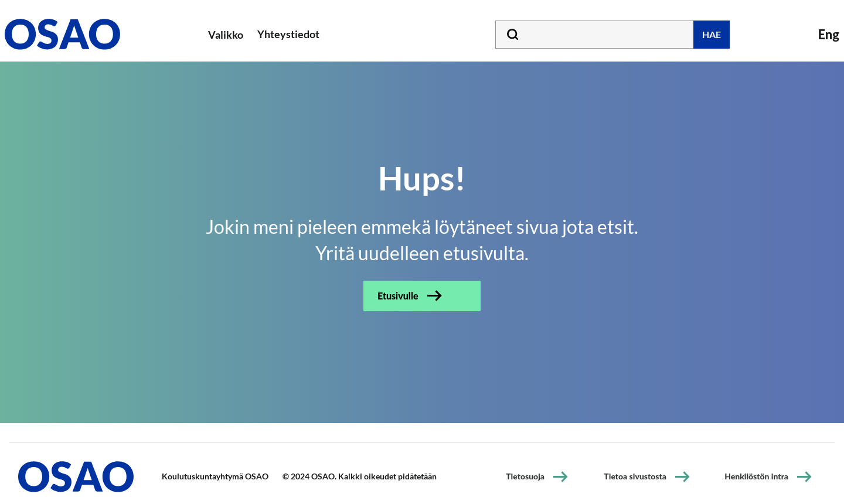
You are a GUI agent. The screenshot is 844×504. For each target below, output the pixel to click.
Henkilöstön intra (756, 476)
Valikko (226, 35)
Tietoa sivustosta (635, 476)
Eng (828, 34)
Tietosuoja (525, 476)
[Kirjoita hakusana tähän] (612, 35)
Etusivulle (398, 296)
